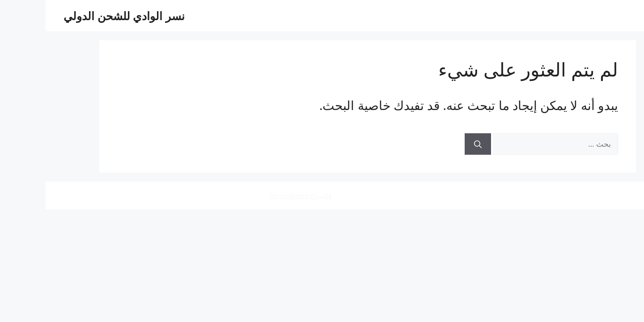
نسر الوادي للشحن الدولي (78, 16)
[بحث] (432, 144)
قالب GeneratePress (255, 195)
